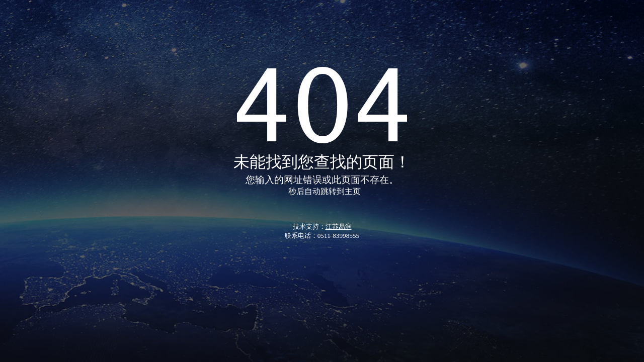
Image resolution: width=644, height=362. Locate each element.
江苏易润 (339, 227)
